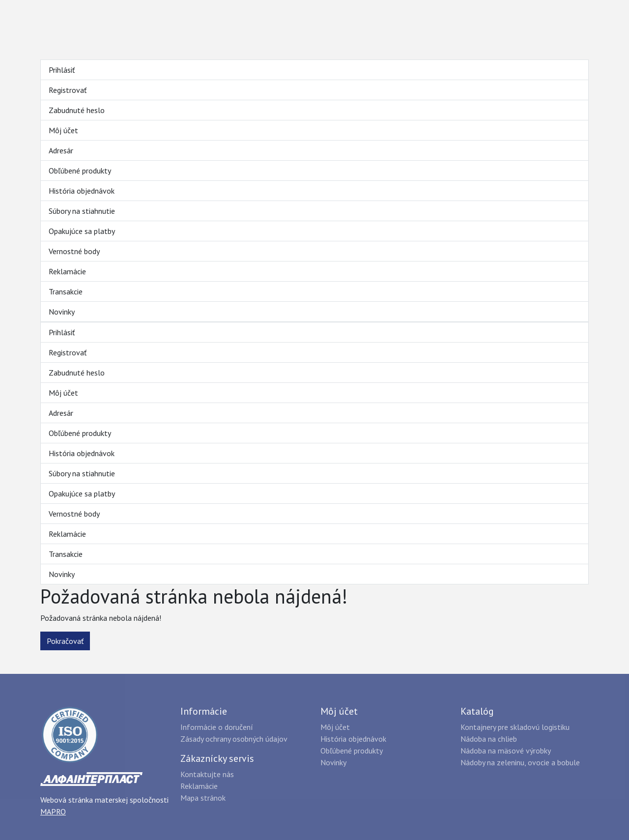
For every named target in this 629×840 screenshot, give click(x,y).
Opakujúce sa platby (82, 231)
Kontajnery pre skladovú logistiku (515, 727)
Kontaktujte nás (207, 774)
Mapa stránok (203, 798)
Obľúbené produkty (80, 171)
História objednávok (82, 191)
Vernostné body (74, 251)
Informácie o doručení (217, 727)
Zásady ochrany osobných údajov (234, 739)
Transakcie (66, 291)
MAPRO (53, 811)
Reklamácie (67, 271)
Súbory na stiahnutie (82, 211)
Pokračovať (65, 641)
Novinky (62, 312)
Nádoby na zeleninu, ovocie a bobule (520, 762)
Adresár (61, 150)
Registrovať (68, 90)
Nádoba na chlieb (489, 739)
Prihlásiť (62, 70)
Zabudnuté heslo (77, 110)
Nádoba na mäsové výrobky (506, 751)
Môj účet (63, 130)
